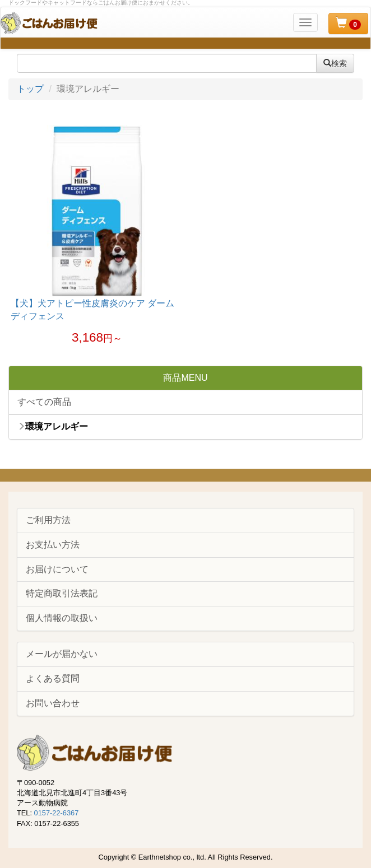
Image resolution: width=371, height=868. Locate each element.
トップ (30, 89)
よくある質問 (53, 678)
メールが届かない (62, 654)
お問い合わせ (53, 703)
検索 (335, 63)
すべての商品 (44, 402)
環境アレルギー (53, 426)
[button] (348, 24)
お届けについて (57, 569)
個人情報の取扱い (62, 618)
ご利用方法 (48, 520)
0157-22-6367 (57, 813)
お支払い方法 (53, 545)
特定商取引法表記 (62, 593)
